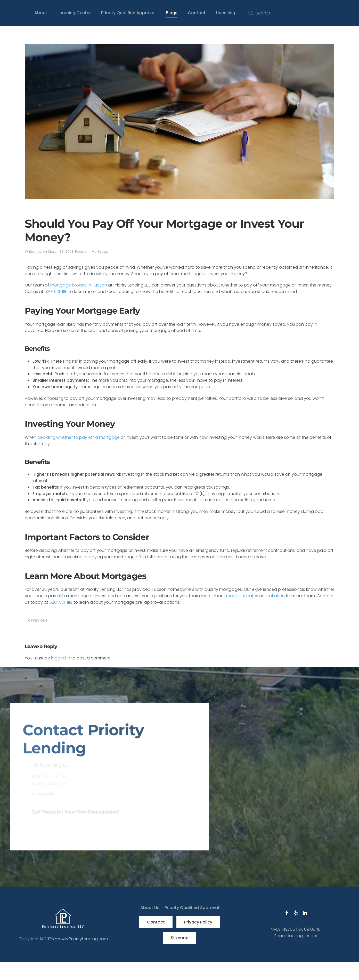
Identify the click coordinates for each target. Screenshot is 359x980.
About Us (150, 908)
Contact (156, 922)
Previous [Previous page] (38, 620)
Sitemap (180, 938)
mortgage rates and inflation (255, 596)
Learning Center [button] (74, 13)
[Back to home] (10, 13)
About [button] (41, 13)
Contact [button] (197, 13)
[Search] (297, 13)
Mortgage (100, 252)
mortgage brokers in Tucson (79, 285)
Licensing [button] (226, 13)
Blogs (172, 13)
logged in (61, 658)
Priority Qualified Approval (128, 13)
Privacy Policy (198, 922)
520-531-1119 (56, 292)
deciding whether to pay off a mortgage (79, 437)
